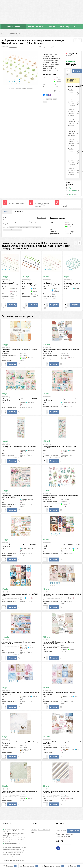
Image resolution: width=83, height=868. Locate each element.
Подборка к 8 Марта (16, 230)
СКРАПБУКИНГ (13, 34)
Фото (33, 832)
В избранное (44, 47)
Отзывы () (19, 212)
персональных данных (63, 836)
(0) (6, 280)
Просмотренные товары (53, 866)
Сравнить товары (29, 866)
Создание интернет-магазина (10, 861)
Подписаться (74, 831)
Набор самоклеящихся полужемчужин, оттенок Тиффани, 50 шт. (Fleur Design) (72, 284)
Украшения (22, 34)
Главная (4, 34)
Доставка (51, 27)
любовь (55, 99)
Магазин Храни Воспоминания (41, 830)
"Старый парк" (41, 218)
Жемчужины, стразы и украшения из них (39, 34)
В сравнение (56, 47)
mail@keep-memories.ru (12, 844)
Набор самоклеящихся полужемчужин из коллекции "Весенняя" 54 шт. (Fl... (10, 284)
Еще (76, 27)
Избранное (10, 866)
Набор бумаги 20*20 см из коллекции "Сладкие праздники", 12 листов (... (58, 643)
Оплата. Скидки (65, 27)
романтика (49, 99)
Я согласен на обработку (65, 835)
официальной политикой (17, 851)
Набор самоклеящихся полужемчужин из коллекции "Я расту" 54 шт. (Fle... (31, 284)
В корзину (77, 71)
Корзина (74, 866)
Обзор (7, 212)
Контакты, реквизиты (36, 27)
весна (45, 102)
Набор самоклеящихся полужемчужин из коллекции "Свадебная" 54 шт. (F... (52, 284)
